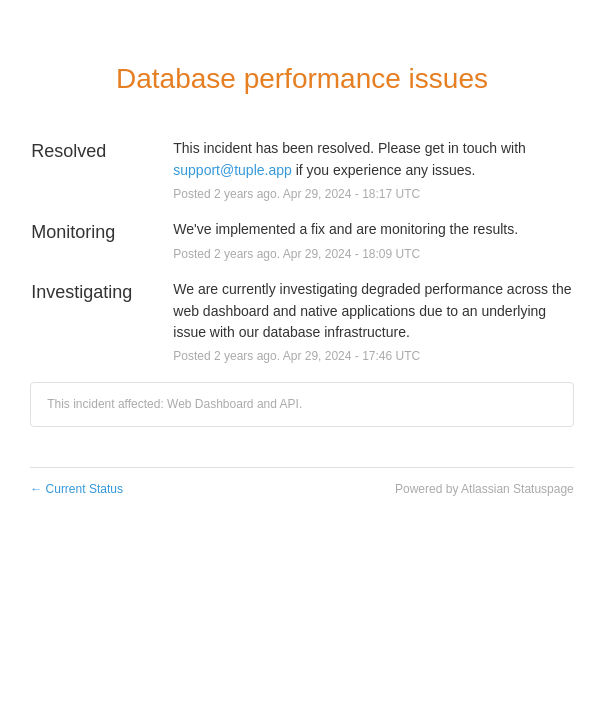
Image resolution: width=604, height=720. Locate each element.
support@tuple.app (232, 170)
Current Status (76, 489)
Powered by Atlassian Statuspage (484, 489)
